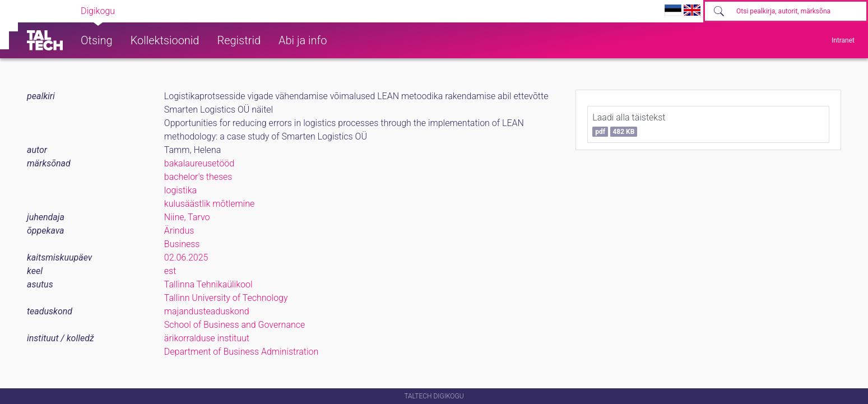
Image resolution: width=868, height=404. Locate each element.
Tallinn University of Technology (226, 298)
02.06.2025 (186, 257)
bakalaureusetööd (199, 163)
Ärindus (179, 231)
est (170, 271)
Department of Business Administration (242, 352)
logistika (180, 190)
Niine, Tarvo (187, 217)
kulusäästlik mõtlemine (209, 204)
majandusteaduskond (207, 311)
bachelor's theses (198, 177)
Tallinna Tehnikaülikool (208, 284)
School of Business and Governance (235, 325)
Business (182, 244)
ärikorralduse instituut (207, 338)
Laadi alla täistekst (629, 124)
